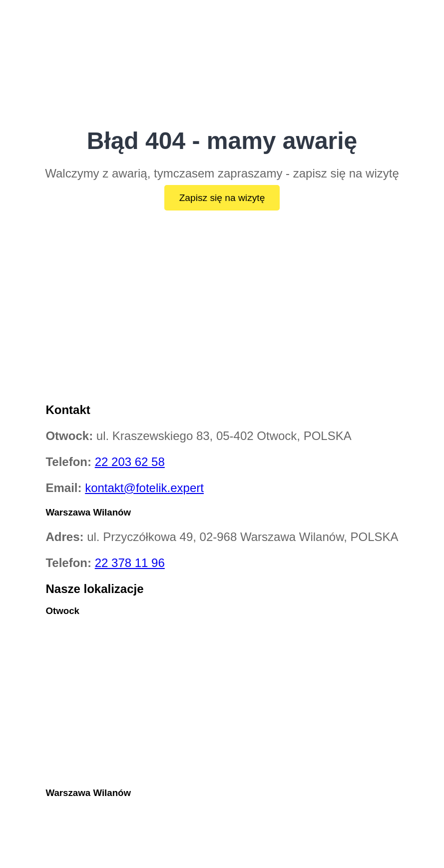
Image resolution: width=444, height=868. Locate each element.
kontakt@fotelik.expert (144, 488)
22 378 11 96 (130, 563)
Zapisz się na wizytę (222, 198)
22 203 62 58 (130, 462)
